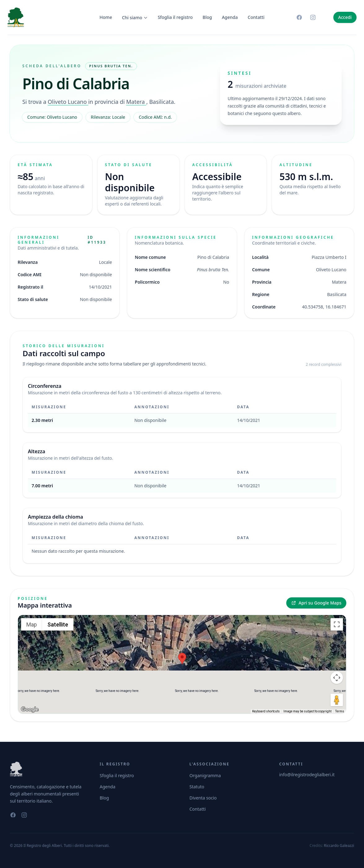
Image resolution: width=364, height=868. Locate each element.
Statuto (197, 787)
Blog (207, 17)
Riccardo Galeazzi (339, 846)
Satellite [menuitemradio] (58, 624)
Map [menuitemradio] (32, 624)
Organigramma (205, 775)
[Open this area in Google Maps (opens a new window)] (30, 710)
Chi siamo (135, 18)
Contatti (256, 17)
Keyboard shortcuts (266, 711)
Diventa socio (203, 798)
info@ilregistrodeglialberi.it (307, 775)
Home (106, 17)
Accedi (345, 17)
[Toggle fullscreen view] (337, 624)
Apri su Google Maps (316, 603)
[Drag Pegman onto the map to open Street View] (337, 700)
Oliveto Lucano (68, 102)
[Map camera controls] (337, 678)
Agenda (230, 17)
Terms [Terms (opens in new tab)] (340, 711)
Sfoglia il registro (175, 17)
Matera (136, 102)
